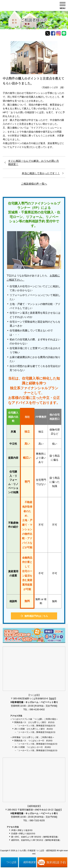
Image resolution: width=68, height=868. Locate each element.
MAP (52, 699)
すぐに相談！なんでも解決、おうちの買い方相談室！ (34, 162)
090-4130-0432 (37, 710)
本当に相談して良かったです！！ (41, 173)
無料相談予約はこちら (36, 616)
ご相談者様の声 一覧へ (34, 184)
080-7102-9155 (37, 821)
